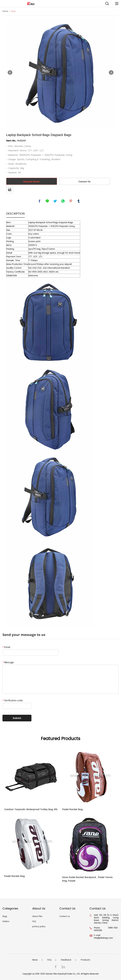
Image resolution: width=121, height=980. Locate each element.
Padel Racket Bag (72, 809)
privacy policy (39, 927)
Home (5, 11)
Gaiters (6, 922)
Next (111, 73)
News (35, 960)
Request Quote (32, 181)
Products (85, 960)
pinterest (71, 201)
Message (8, 662)
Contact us (65, 917)
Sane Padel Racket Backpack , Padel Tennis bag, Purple (87, 879)
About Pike (37, 917)
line (47, 201)
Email (6, 647)
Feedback (66, 960)
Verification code (13, 701)
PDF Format (10, 190)
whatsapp (63, 201)
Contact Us (84, 181)
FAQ (34, 922)
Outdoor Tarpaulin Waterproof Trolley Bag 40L (31, 809)
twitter (55, 201)
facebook (40, 201)
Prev (10, 73)
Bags (13, 11)
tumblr (79, 201)
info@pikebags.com (103, 938)
